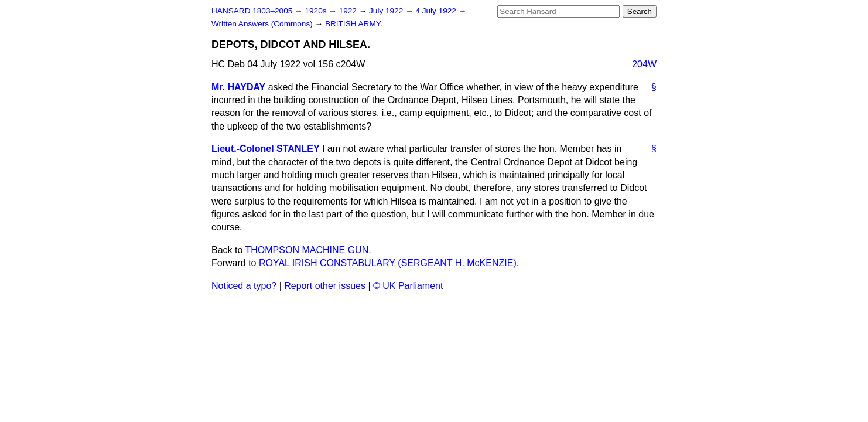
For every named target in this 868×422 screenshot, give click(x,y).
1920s (317, 11)
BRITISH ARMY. (354, 24)
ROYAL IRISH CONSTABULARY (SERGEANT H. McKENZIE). (389, 263)
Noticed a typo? (244, 286)
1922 (349, 11)
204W (644, 64)
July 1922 (387, 11)
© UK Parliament (408, 286)
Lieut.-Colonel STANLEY (266, 149)
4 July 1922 (437, 11)
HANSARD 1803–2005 (252, 11)
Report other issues (325, 286)
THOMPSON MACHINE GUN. (308, 250)
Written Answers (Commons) (263, 24)
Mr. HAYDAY (238, 87)
